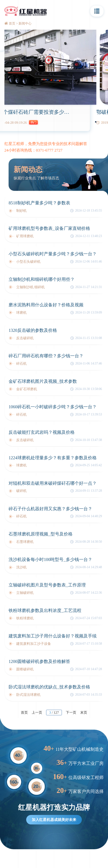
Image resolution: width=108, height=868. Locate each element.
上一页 (37, 713)
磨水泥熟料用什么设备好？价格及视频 (46, 305)
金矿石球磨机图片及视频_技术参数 (43, 381)
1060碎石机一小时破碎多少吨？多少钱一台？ (52, 407)
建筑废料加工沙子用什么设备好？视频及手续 (53, 636)
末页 (84, 713)
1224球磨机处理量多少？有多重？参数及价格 (52, 458)
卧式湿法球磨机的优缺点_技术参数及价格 (49, 687)
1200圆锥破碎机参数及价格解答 (39, 661)
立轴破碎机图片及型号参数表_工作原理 (47, 585)
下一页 (71, 713)
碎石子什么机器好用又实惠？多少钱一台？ (50, 509)
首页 (12, 24)
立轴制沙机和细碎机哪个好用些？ (42, 279)
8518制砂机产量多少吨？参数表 (39, 203)
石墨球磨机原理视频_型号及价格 (40, 534)
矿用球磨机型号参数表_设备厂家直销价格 (49, 228)
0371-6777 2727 (49, 150)
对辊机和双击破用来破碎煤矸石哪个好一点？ (53, 483)
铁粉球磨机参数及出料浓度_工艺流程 (45, 610)
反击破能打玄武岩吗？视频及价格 (42, 432)
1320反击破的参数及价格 (33, 330)
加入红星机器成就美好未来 (54, 820)
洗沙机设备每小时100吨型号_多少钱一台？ (50, 559)
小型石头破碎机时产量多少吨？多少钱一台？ (53, 254)
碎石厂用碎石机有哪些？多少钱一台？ (46, 356)
